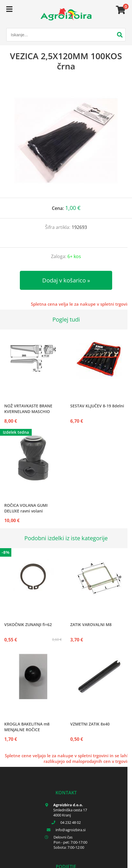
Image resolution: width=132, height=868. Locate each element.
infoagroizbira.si (71, 830)
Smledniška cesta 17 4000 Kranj (70, 812)
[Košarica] (120, 10)
